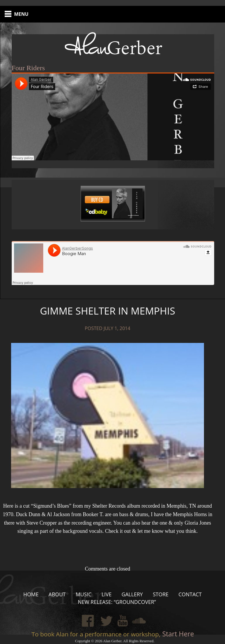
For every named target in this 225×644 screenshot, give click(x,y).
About (57, 594)
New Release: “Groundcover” (117, 602)
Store (161, 594)
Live (106, 594)
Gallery (132, 594)
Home (31, 594)
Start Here (177, 634)
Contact (190, 594)
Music (84, 594)
